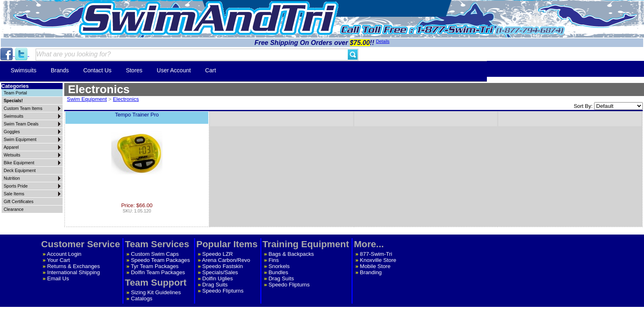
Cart (210, 70)
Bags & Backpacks (291, 254)
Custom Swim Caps (155, 254)
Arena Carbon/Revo (226, 260)
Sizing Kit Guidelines (156, 292)
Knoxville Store (378, 260)
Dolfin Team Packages (158, 272)
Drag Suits (215, 285)
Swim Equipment (87, 99)
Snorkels (279, 266)
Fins (274, 260)
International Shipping (73, 272)
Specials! (13, 101)
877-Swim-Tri (376, 254)
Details (383, 41)
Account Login (64, 254)
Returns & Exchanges (73, 266)
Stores (134, 70)
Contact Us (97, 70)
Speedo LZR (217, 254)
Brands (60, 70)
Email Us (58, 278)
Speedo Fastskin (222, 266)
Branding (371, 272)
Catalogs (142, 298)
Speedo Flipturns (223, 291)
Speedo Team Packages (160, 260)
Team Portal (15, 93)
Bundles (278, 272)
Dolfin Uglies (217, 278)
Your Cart (59, 260)
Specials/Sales (220, 272)
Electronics (126, 99)
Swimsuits (24, 70)
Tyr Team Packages (155, 266)
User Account (174, 70)
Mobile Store (375, 266)
